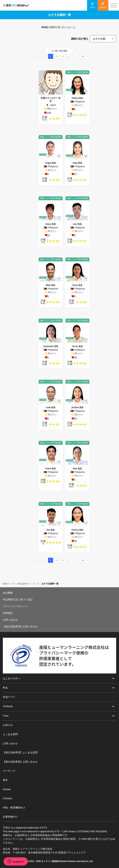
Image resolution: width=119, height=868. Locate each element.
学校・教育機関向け (14, 808)
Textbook (8, 706)
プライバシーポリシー (15, 606)
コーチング (9, 771)
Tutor (6, 716)
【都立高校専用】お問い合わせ (20, 627)
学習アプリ (9, 697)
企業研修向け (10, 817)
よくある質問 (10, 734)
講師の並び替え (80, 39)
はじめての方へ (12, 678)
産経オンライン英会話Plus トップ (19, 584)
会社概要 (8, 593)
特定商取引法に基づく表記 (18, 600)
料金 (5, 688)
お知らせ (8, 725)
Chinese (7, 798)
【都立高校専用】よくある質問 (20, 753)
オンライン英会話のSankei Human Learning (63, 861)
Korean (7, 789)
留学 (5, 780)
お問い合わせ (10, 620)
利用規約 (8, 613)
